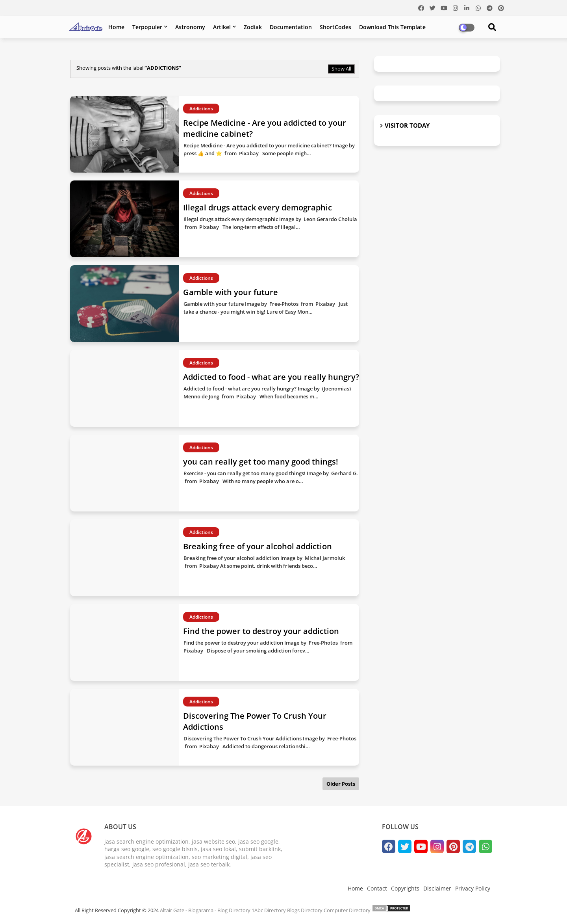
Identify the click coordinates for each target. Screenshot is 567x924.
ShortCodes (335, 27)
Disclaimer (437, 888)
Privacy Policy (473, 888)
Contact (377, 888)
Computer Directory (347, 910)
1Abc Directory (269, 910)
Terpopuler (147, 27)
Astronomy (190, 27)
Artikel (222, 27)
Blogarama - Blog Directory (219, 910)
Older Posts (341, 784)
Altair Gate (172, 910)
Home (116, 27)
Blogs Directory (305, 910)
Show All (341, 69)
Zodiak (253, 27)
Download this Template (392, 27)
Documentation (291, 27)
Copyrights (405, 888)
